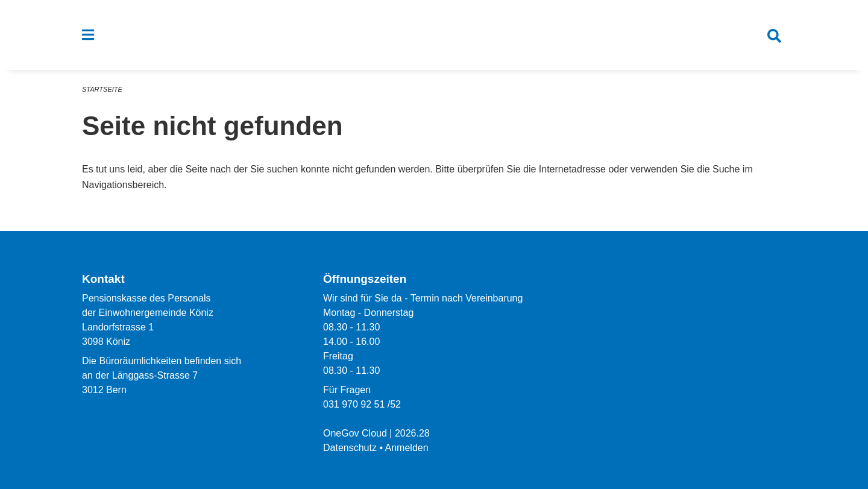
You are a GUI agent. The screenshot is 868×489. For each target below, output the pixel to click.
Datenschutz (350, 448)
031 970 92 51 (354, 404)
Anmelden (407, 448)
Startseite (102, 89)
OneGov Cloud (355, 433)
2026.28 (412, 433)
